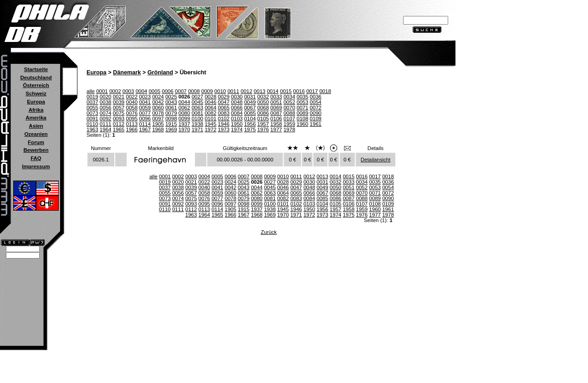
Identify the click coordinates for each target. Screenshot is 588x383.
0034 (289, 97)
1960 (302, 124)
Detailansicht (376, 160)
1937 (184, 124)
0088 (289, 113)
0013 (260, 91)
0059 (145, 108)
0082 (210, 113)
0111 (106, 124)
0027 (198, 97)
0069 (276, 108)
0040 (132, 102)
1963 (92, 129)
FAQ (36, 158)
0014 (273, 91)
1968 (158, 129)
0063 (198, 108)
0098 (171, 119)
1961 (316, 124)
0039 (119, 102)
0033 (276, 97)
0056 (106, 108)
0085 (250, 113)
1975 (250, 129)
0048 (237, 102)
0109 (316, 119)
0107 (289, 119)
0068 (263, 108)
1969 (171, 129)
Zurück (268, 232)
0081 (198, 113)
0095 (132, 119)
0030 (237, 97)
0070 (289, 108)
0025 (171, 97)
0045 (198, 102)
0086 (263, 113)
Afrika (36, 110)
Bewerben (36, 150)
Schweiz (36, 93)
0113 (132, 124)
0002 (115, 91)
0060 (158, 108)
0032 (263, 97)
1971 (198, 129)
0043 (171, 102)
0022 (132, 97)
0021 (119, 97)
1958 (276, 124)
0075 (119, 113)
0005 (154, 91)
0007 (181, 91)
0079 (171, 113)
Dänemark (127, 72)
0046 (210, 102)
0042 (158, 102)
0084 (237, 113)
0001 (102, 91)
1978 (289, 129)
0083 (224, 113)
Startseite (36, 69)
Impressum (36, 166)
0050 (263, 102)
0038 (106, 102)
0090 (316, 113)
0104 (250, 119)
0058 (132, 108)
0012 (246, 91)
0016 (299, 91)
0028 (210, 97)
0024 (158, 97)
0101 (210, 119)
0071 (302, 108)
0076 (132, 113)
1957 (263, 124)
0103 (237, 119)
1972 (210, 129)
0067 (250, 108)
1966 (132, 129)
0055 (92, 108)
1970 (184, 129)
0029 (224, 97)
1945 (210, 124)
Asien (36, 126)
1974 (237, 129)
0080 (184, 113)
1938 (198, 124)
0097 (158, 119)
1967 (145, 129)
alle (91, 91)
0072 (316, 108)
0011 (233, 91)
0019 (92, 97)
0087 (276, 113)
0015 (286, 91)
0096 (145, 119)
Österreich (36, 85)
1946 (224, 124)
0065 (224, 108)
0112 (119, 124)
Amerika (36, 118)
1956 (250, 124)
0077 (145, 113)
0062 (184, 108)
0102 (224, 119)
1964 (106, 129)
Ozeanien (36, 134)
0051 (276, 102)
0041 (145, 102)
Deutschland (36, 78)
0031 (250, 97)
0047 (224, 102)
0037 (92, 102)
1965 (119, 129)
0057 (119, 108)
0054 (316, 102)
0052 (289, 102)
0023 (145, 97)
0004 (142, 91)
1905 (158, 124)
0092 (106, 119)
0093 (119, 119)
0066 (237, 108)
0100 (198, 119)
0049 (250, 102)
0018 (325, 91)
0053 (302, 102)
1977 (276, 129)
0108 (302, 119)
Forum (36, 142)
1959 (289, 124)
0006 (168, 91)
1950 (237, 124)
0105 (263, 119)
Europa (36, 102)
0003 (128, 91)
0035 (302, 97)
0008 (194, 91)
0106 (276, 119)
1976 (263, 129)
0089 (302, 113)
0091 (92, 119)
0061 (171, 108)
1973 (224, 129)
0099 (184, 119)
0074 (106, 113)
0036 (316, 97)
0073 (92, 113)
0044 (184, 102)
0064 (210, 108)
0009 (207, 91)
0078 (158, 113)
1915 (171, 124)
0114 (145, 124)
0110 (92, 124)
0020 (106, 97)
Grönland (160, 72)
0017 (312, 91)
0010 (220, 91)
